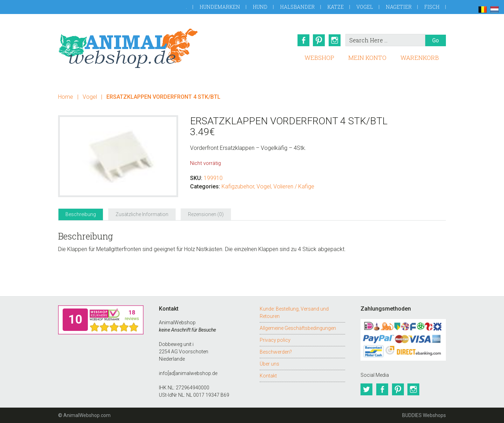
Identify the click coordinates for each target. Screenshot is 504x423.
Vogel (365, 7)
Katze (335, 7)
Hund (260, 7)
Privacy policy (275, 340)
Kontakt (268, 376)
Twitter (366, 389)
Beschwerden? (276, 352)
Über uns (269, 364)
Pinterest (319, 40)
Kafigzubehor (238, 186)
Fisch (432, 7)
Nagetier (399, 7)
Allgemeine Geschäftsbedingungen (298, 328)
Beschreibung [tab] (81, 214)
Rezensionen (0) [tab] (206, 214)
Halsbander (297, 7)
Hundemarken (220, 7)
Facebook (303, 40)
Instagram (335, 40)
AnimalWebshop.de (128, 48)
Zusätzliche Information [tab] (142, 214)
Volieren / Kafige (294, 186)
